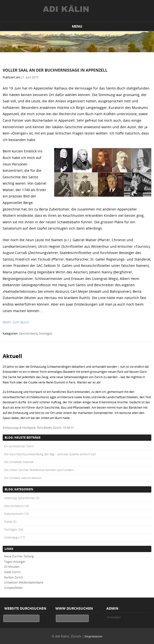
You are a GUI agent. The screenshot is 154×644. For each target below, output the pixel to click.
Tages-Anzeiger (15, 562)
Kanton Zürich (13, 577)
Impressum (93, 636)
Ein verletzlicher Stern (19, 446)
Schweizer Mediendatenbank (24, 582)
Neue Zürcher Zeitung (19, 556)
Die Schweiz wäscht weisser (23, 478)
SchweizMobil (13, 588)
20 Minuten (12, 567)
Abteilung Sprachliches (20, 498)
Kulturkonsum (13, 514)
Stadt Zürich (12, 572)
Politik (8, 522)
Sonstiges (46, 333)
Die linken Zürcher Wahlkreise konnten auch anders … (40, 470)
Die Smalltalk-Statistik (19, 462)
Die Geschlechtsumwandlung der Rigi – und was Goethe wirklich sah (50, 454)
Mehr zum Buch (16, 322)
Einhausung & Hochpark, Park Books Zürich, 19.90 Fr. (38, 427)
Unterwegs (12, 537)
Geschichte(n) (28, 333)
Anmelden (114, 617)
